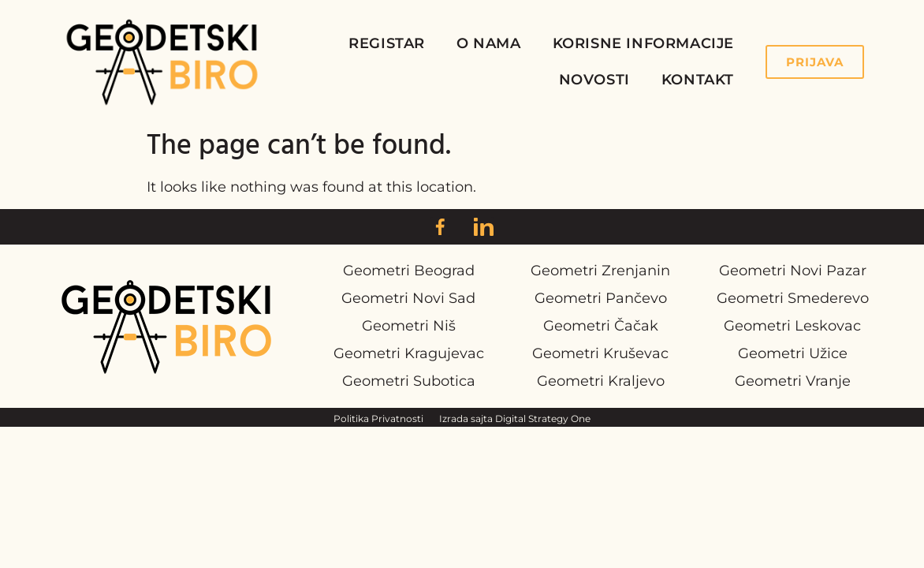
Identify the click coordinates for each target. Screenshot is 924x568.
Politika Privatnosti (378, 419)
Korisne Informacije (643, 43)
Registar (387, 43)
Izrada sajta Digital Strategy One (515, 419)
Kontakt (698, 80)
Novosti (594, 80)
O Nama (489, 43)
